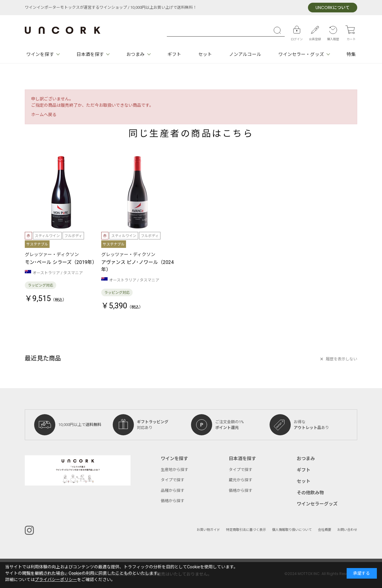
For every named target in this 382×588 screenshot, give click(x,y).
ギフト (174, 54)
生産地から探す (175, 470)
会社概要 (325, 530)
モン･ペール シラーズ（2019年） (61, 262)
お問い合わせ (347, 530)
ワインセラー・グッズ (301, 54)
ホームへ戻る (44, 115)
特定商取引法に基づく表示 (246, 530)
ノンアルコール (245, 54)
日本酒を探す (90, 54)
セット (205, 54)
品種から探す (173, 491)
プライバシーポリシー (56, 580)
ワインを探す (40, 54)
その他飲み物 (310, 493)
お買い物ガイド (208, 530)
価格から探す (173, 501)
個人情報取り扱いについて (292, 530)
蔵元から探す (241, 480)
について (333, 8)
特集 (351, 54)
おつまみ (135, 54)
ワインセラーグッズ (317, 504)
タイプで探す (173, 480)
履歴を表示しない (342, 359)
